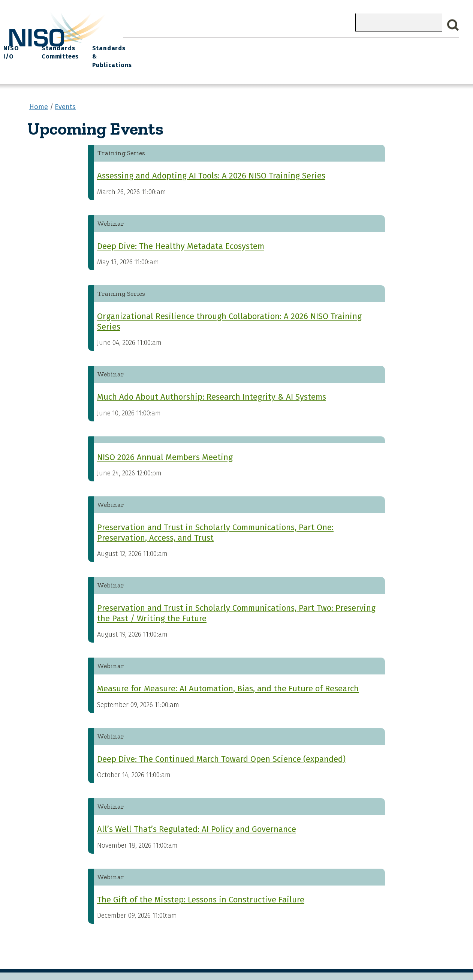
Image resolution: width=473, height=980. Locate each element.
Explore (254, 45)
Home (136, 45)
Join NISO (217, 45)
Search (453, 25)
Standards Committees (362, 49)
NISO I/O (320, 45)
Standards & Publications (424, 49)
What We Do (174, 45)
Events (286, 45)
